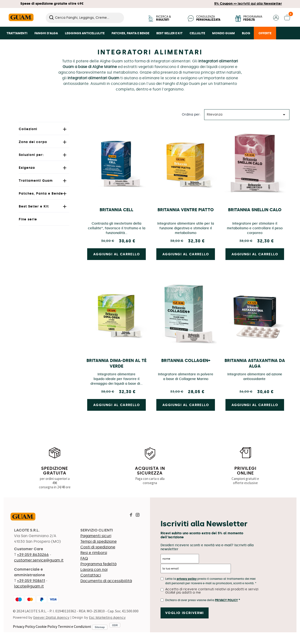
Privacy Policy (24, 626)
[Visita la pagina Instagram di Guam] (138, 515)
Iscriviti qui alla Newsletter (248, 4)
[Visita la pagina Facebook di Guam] (131, 515)
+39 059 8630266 (33, 555)
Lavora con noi (94, 570)
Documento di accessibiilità (106, 581)
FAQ (84, 558)
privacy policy (187, 579)
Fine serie (28, 219)
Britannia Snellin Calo (255, 210)
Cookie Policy (46, 626)
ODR (115, 625)
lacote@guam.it (29, 586)
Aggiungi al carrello (117, 254)
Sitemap (100, 627)
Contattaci (91, 575)
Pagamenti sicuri (96, 536)
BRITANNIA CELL (116, 210)
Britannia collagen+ (186, 361)
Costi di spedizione (98, 547)
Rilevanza (247, 115)
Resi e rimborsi (94, 553)
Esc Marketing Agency (107, 618)
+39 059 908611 (31, 581)
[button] (276, 19)
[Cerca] (85, 18)
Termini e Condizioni (74, 626)
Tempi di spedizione (99, 541)
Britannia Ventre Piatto (186, 210)
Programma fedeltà (98, 564)
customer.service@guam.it (39, 560)
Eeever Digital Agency (51, 618)
